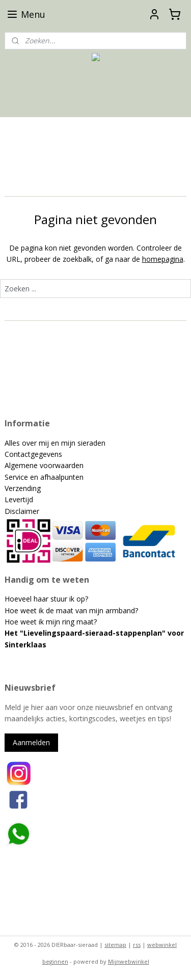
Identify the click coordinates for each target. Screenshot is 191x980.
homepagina (163, 259)
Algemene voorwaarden (44, 465)
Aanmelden (31, 742)
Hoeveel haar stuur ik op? (46, 599)
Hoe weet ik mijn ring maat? (51, 622)
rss (137, 945)
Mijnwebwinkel (129, 961)
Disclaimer (22, 511)
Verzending (23, 488)
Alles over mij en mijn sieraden (55, 443)
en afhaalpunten (57, 477)
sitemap (115, 945)
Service (17, 477)
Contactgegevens (33, 454)
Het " (14, 633)
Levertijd (19, 499)
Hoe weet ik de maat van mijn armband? (71, 610)
